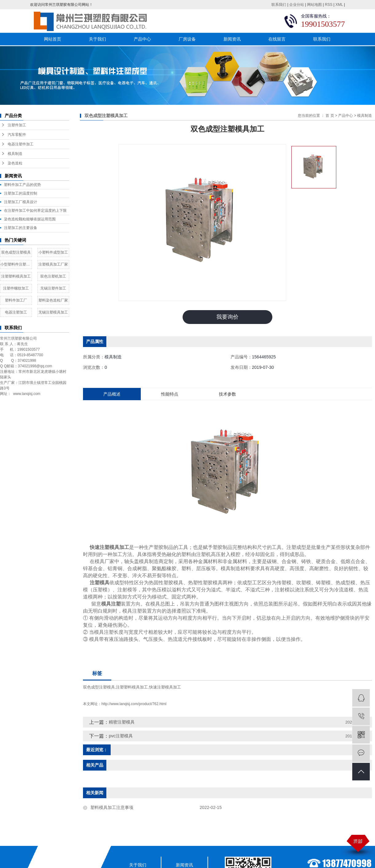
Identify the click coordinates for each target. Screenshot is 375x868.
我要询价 (227, 317)
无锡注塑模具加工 (53, 312)
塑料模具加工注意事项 (112, 807)
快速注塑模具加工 (165, 687)
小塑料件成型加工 (53, 252)
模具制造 (15, 154)
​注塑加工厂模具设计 (21, 202)
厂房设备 (187, 39)
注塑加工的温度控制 (21, 193)
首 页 (330, 116)
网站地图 (314, 5)
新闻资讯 (232, 39)
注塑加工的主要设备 (21, 228)
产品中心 (142, 39)
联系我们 (279, 5)
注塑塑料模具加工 (16, 276)
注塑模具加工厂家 (53, 264)
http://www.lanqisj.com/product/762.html (134, 704)
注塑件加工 (17, 125)
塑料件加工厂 (16, 300)
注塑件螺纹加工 (16, 288)
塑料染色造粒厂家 (53, 300)
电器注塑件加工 (21, 144)
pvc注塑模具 (121, 736)
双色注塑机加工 (53, 276)
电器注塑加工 (16, 312)
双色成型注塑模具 (16, 252)
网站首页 (53, 39)
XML (339, 5)
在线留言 (277, 39)
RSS (329, 5)
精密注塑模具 (122, 722)
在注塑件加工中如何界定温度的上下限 (35, 211)
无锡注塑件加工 (53, 288)
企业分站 (297, 5)
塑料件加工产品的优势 (22, 185)
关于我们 (97, 39)
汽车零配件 (17, 135)
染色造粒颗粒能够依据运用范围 (30, 219)
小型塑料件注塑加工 (16, 264)
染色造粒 (15, 163)
